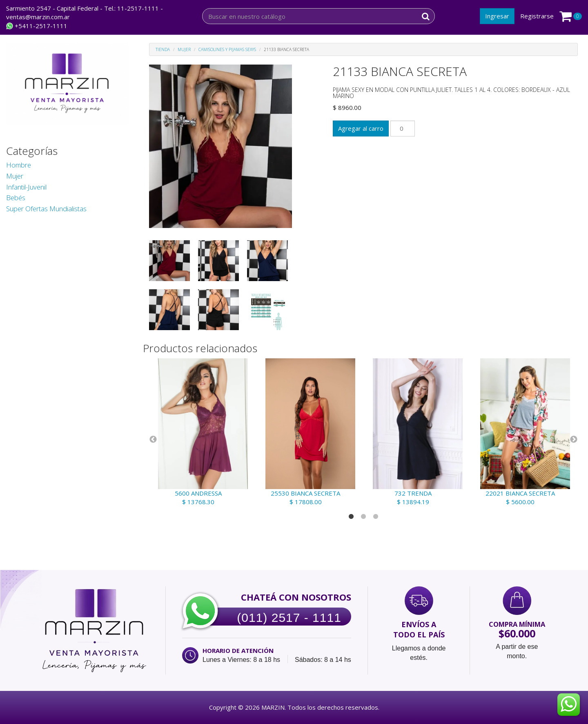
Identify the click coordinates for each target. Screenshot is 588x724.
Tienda (163, 49)
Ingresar (497, 16)
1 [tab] (351, 517)
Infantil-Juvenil (26, 187)
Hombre (19, 165)
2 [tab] (363, 517)
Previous (153, 440)
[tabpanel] (203, 432)
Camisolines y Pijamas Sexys (227, 49)
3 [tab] (376, 517)
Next (574, 440)
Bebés (16, 198)
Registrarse (537, 16)
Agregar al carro (361, 128)
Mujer (15, 176)
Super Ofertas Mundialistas (46, 209)
